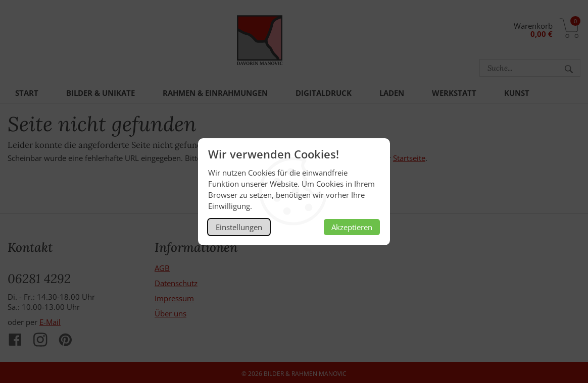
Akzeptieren (352, 227)
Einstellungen (239, 227)
